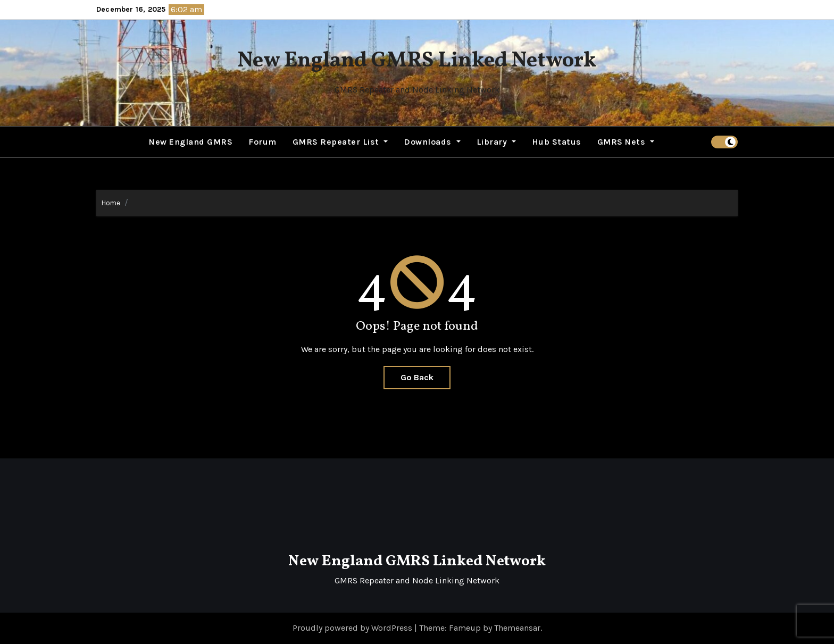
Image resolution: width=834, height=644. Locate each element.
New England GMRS (191, 142)
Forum (262, 142)
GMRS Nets (626, 142)
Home (111, 203)
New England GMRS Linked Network (417, 61)
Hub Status (557, 142)
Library (496, 142)
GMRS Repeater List (340, 142)
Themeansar (517, 628)
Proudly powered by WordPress (353, 628)
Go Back (417, 377)
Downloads (432, 142)
